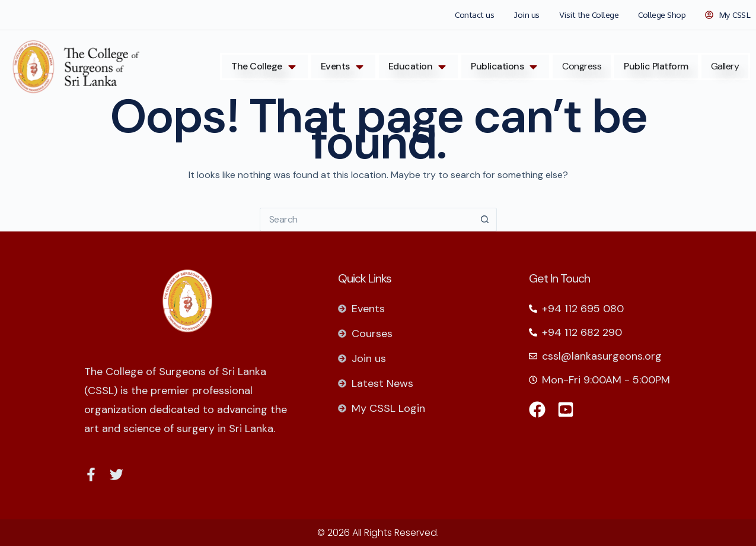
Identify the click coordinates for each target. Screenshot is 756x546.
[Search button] (485, 220)
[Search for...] (366, 220)
